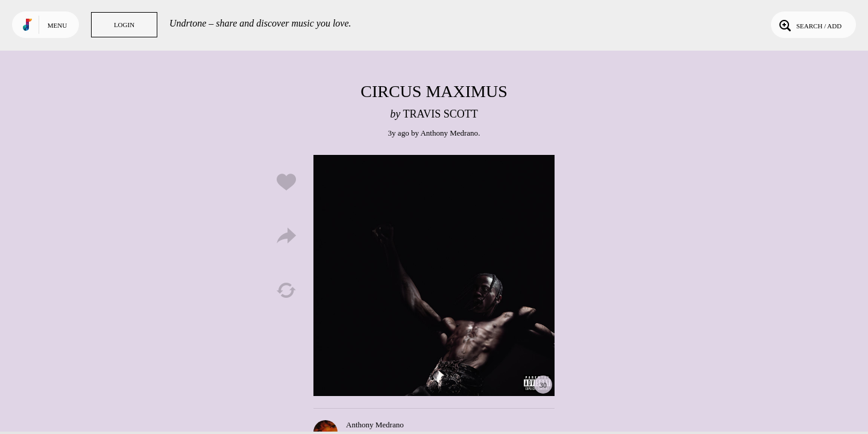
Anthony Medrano (449, 133)
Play (434, 275)
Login (124, 25)
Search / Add (809, 25)
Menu (57, 25)
